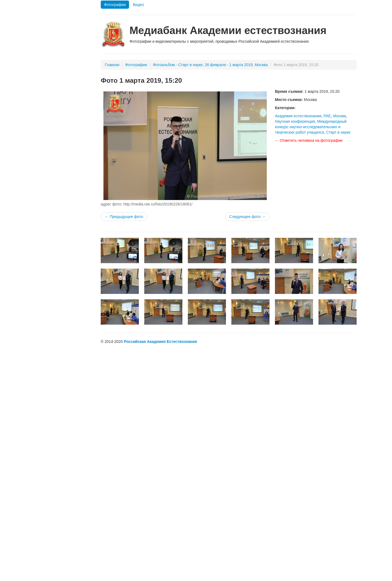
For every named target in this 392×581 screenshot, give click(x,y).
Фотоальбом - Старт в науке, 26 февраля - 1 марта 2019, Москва (210, 65)
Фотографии (115, 5)
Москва (339, 116)
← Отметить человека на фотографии (309, 140)
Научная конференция (295, 121)
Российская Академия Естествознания (160, 342)
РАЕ (327, 116)
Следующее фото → (247, 217)
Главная (112, 65)
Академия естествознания (298, 116)
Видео (138, 5)
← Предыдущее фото (124, 217)
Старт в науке (338, 132)
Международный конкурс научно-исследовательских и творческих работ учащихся (311, 127)
